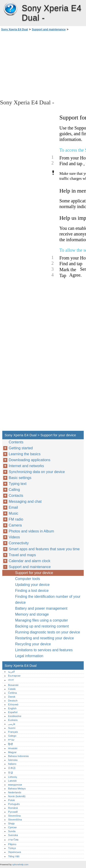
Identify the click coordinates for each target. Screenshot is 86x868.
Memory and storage (32, 614)
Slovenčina (14, 816)
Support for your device (34, 573)
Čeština (12, 693)
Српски (12, 827)
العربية (11, 672)
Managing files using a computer (42, 620)
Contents (16, 442)
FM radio (16, 519)
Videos (14, 537)
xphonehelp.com (20, 864)
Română (13, 808)
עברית (11, 740)
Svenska (13, 835)
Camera (15, 525)
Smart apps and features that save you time (44, 549)
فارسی (12, 724)
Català (12, 689)
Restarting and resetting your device (44, 638)
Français (13, 732)
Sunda (12, 831)
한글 (11, 773)
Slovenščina (15, 820)
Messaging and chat (25, 501)
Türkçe (12, 848)
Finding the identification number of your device (48, 599)
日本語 (12, 768)
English (12, 708)
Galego (12, 736)
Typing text (18, 484)
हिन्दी (10, 744)
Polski (11, 800)
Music (14, 513)
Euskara (13, 720)
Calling (14, 490)
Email (13, 507)
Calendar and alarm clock (29, 561)
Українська (14, 852)
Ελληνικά (13, 704)
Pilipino (12, 844)
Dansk (12, 697)
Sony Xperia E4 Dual (10, 9)
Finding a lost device (32, 591)
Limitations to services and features (44, 650)
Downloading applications (29, 460)
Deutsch (13, 701)
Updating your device (32, 585)
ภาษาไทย (13, 840)
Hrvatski (13, 748)
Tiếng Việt (14, 856)
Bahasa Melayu (17, 789)
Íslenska (13, 760)
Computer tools (28, 579)
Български (14, 676)
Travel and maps (22, 555)
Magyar (12, 752)
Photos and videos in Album (31, 531)
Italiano (12, 764)
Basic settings (20, 478)
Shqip (11, 823)
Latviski (12, 781)
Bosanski (13, 685)
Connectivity (19, 543)
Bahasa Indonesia (18, 756)
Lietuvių (12, 777)
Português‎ (14, 804)
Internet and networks (26, 466)
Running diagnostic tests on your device (48, 632)
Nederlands (15, 792)
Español (13, 712)
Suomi (12, 728)
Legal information (29, 656)
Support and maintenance (49, 29)
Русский (13, 812)
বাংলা (11, 680)
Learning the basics (25, 454)
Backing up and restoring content (42, 626)
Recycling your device (33, 644)
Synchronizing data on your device (37, 472)
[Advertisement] (43, 65)
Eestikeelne (15, 716)
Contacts (16, 496)
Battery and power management (41, 608)
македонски (15, 785)
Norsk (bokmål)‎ (17, 796)
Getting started (21, 448)
